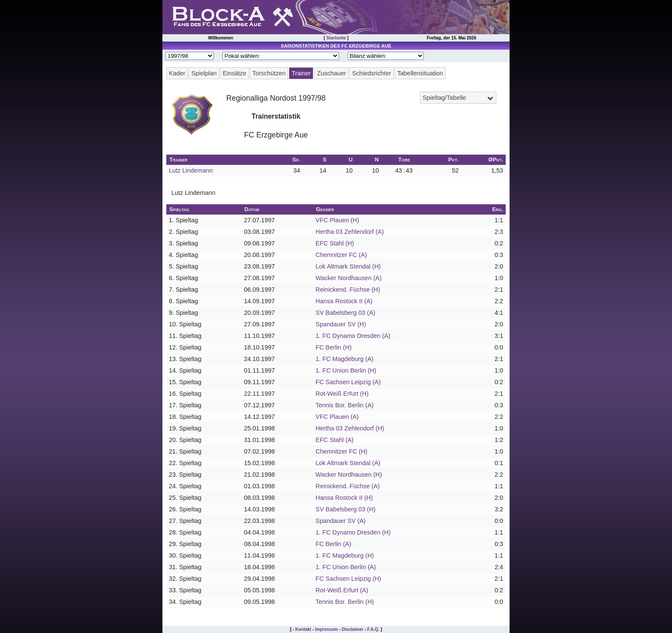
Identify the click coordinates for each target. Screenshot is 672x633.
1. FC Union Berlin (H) (346, 370)
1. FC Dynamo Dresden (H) (353, 532)
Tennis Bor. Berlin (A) (344, 405)
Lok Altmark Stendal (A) (348, 463)
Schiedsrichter (371, 73)
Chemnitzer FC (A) (341, 255)
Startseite (336, 38)
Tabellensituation (420, 73)
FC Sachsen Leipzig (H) (348, 579)
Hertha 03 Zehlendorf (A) (349, 232)
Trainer (301, 73)
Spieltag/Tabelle (444, 98)
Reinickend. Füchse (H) (348, 290)
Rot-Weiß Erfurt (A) (342, 590)
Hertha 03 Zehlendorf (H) (350, 428)
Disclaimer (352, 629)
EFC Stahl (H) (335, 243)
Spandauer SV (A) (340, 521)
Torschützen (269, 73)
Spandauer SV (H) (341, 324)
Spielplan (204, 73)
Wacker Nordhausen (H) (349, 475)
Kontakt (303, 629)
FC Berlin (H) (333, 347)
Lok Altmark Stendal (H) (348, 266)
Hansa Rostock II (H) (344, 498)
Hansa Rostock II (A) (344, 301)
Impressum (326, 629)
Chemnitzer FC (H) (341, 451)
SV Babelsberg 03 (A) (345, 313)
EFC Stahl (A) (334, 440)
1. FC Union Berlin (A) (346, 567)
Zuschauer (331, 73)
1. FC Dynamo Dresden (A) (353, 336)
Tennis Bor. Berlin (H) (345, 602)
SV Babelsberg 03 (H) (345, 509)
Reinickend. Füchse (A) (348, 486)
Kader (177, 73)
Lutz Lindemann (191, 170)
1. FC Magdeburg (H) (345, 555)
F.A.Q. (373, 629)
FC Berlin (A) (333, 544)
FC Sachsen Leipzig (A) (348, 382)
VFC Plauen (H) (337, 220)
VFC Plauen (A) (337, 417)
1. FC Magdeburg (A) (344, 359)
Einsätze (235, 73)
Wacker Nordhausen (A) (348, 278)
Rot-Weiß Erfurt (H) (342, 394)
